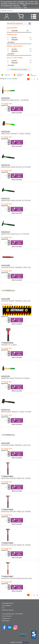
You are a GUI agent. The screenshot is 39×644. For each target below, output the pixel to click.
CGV (3, 608)
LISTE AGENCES (6, 606)
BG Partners (26, 642)
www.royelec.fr (6, 621)
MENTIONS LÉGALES (8, 610)
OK (24, 6)
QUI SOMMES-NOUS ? (8, 603)
